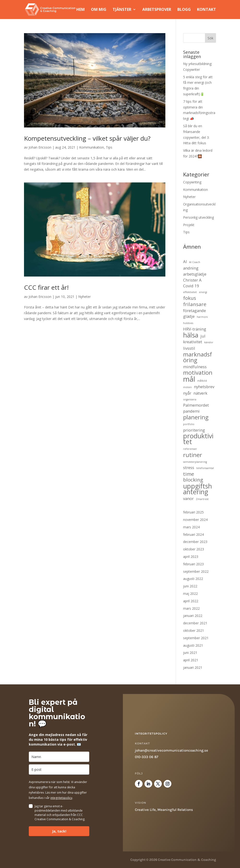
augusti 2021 (193, 645)
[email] (59, 769)
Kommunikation (92, 147)
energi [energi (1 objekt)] (203, 292)
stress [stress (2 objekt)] (189, 467)
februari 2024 (193, 534)
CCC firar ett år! (46, 287)
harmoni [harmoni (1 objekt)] (202, 317)
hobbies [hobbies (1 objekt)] (188, 323)
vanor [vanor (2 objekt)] (188, 498)
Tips (109, 147)
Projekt (189, 225)
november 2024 (195, 520)
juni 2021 (190, 653)
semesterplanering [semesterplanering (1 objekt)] (195, 462)
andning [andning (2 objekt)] (191, 268)
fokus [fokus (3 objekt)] (190, 298)
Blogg (184, 10)
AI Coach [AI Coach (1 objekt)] (195, 262)
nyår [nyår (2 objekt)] (187, 393)
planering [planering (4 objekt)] (196, 417)
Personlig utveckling (198, 217)
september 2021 (196, 638)
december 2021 (195, 623)
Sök (210, 38)
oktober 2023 (194, 549)
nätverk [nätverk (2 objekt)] (200, 393)
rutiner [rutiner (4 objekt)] (193, 455)
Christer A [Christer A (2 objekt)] (192, 280)
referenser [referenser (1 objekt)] (190, 449)
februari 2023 (193, 564)
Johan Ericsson (40, 147)
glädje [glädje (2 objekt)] (189, 316)
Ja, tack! (59, 831)
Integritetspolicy (151, 734)
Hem (81, 10)
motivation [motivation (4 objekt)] (198, 373)
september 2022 (196, 571)
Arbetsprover (157, 10)
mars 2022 (191, 608)
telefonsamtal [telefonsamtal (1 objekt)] (205, 468)
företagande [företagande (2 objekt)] (195, 310)
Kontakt (207, 10)
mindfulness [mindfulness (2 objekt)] (195, 367)
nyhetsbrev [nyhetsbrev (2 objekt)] (204, 387)
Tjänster (122, 10)
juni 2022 (190, 586)
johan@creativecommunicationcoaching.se (171, 750)
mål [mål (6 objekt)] (189, 379)
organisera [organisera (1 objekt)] (190, 399)
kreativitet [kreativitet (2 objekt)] (193, 342)
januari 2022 (193, 616)
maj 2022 (190, 594)
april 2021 (191, 660)
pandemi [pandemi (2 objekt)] (191, 411)
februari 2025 (193, 512)
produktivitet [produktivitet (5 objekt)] (198, 439)
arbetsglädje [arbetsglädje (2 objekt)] (195, 274)
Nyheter (84, 297)
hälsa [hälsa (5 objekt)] (191, 335)
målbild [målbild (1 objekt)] (202, 381)
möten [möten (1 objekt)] (187, 387)
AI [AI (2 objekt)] (185, 262)
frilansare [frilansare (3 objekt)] (195, 304)
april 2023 (191, 557)
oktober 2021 (194, 630)
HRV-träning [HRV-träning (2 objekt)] (195, 329)
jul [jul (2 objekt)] (203, 336)
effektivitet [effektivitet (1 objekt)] (190, 292)
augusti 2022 (193, 579)
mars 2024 (191, 527)
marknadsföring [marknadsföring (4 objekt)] (198, 357)
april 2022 (191, 601)
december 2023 (195, 542)
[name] (59, 757)
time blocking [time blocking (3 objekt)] (193, 477)
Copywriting (192, 182)
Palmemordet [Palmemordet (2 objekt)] (196, 405)
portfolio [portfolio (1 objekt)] (189, 424)
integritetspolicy (61, 798)
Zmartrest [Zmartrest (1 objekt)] (202, 499)
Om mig (99, 10)
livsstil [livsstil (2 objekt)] (189, 348)
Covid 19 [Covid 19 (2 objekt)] (191, 286)
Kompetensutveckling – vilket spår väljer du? (87, 138)
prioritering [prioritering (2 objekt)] (194, 430)
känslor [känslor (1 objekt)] (209, 342)
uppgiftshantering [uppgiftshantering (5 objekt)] (198, 489)
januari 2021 (193, 667)
